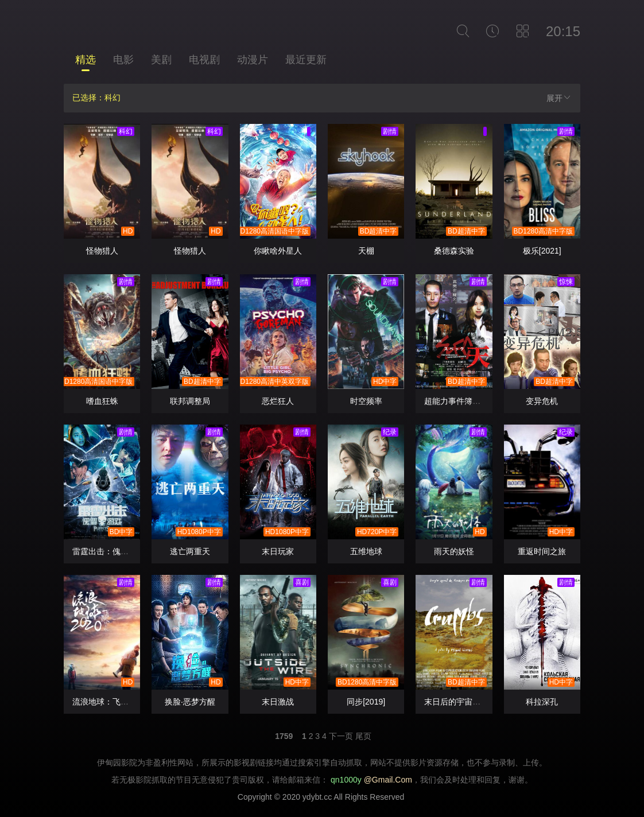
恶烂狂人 (278, 401)
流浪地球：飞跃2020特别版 (121, 702)
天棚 (366, 251)
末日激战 (278, 702)
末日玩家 (278, 551)
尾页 (363, 736)
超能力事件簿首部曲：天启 (472, 401)
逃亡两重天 (190, 551)
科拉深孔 (542, 702)
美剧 (161, 60)
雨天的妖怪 (454, 551)
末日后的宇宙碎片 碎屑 (465, 702)
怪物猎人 (102, 251)
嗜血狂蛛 (102, 401)
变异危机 (542, 401)
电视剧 (204, 60)
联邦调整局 (190, 401)
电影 (123, 60)
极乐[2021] (542, 251)
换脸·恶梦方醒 (190, 702)
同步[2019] (366, 702)
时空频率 (366, 401)
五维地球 (366, 551)
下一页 (341, 736)
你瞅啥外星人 (278, 251)
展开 (559, 98)
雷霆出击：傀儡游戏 (108, 551)
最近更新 (306, 60)
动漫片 (253, 60)
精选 (86, 60)
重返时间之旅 (542, 551)
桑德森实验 (454, 251)
